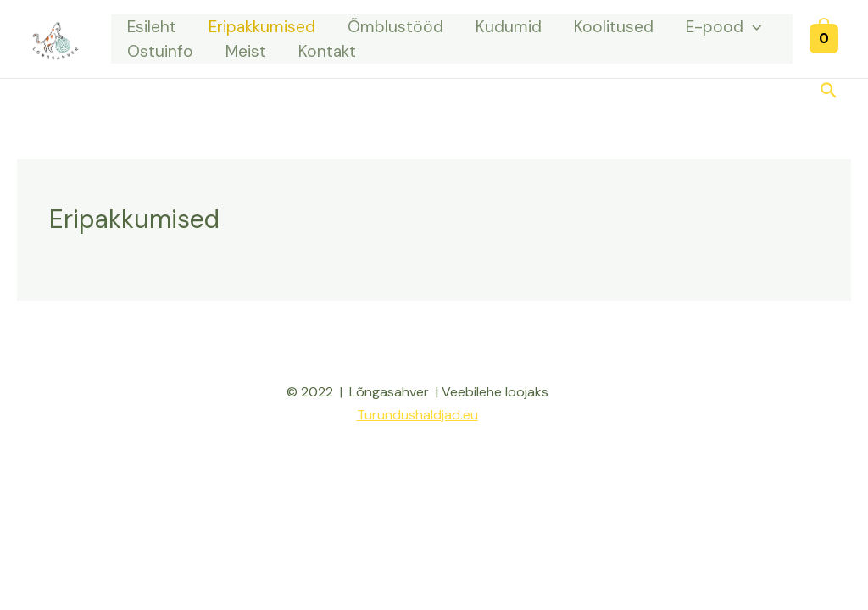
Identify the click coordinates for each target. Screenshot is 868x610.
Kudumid (509, 27)
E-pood (723, 27)
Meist (246, 51)
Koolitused (614, 27)
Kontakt (327, 51)
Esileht (152, 27)
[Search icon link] (829, 92)
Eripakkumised (262, 27)
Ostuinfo (160, 51)
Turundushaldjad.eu (417, 415)
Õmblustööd (395, 27)
